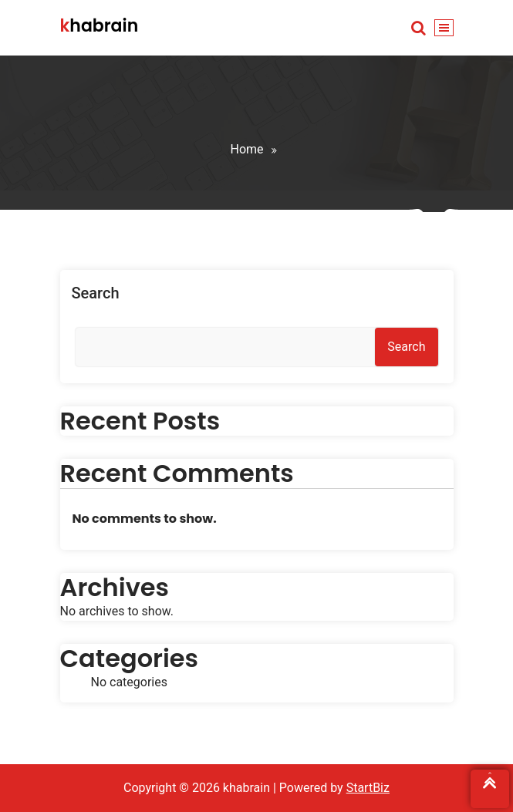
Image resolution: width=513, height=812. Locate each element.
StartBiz (368, 788)
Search (96, 293)
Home (246, 149)
